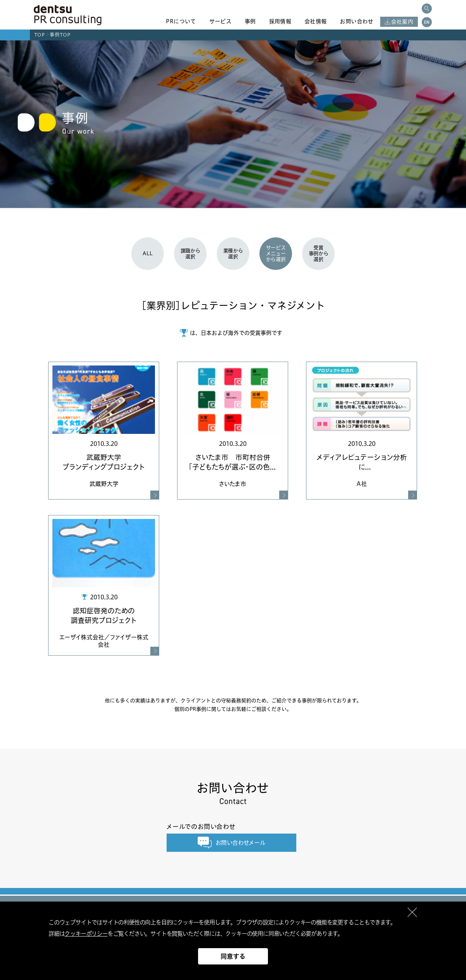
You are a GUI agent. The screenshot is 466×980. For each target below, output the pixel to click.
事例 (250, 21)
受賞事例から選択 (319, 253)
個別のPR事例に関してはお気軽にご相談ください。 (233, 709)
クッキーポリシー (86, 934)
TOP (40, 35)
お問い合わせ (356, 21)
